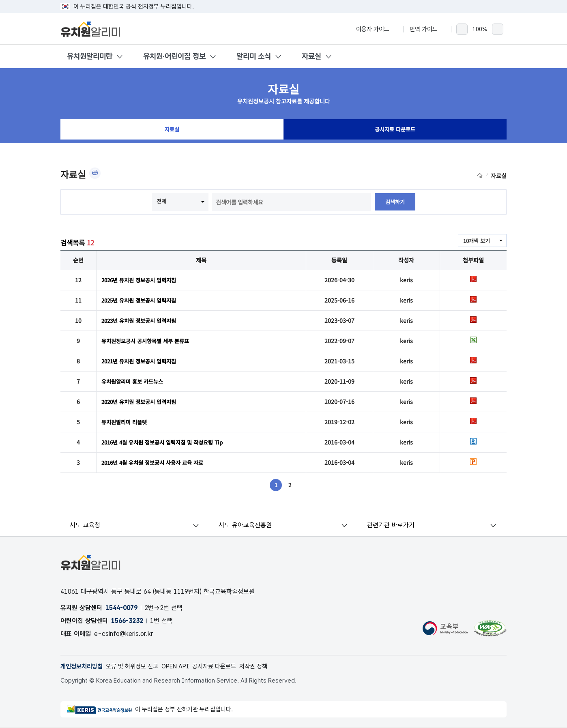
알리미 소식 (254, 56)
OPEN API (185, 667)
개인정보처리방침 (83, 667)
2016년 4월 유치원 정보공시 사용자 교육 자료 (157, 462)
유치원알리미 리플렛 (126, 422)
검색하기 (395, 202)
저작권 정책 (269, 667)
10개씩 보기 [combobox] (475, 241)
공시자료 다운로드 (395, 131)
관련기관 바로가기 (391, 525)
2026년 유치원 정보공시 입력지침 (142, 280)
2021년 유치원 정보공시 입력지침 (142, 361)
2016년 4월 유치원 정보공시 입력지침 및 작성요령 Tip (167, 442)
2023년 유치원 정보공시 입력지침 (142, 320)
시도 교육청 (86, 525)
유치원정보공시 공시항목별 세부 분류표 (149, 341)
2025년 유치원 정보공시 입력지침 (142, 300)
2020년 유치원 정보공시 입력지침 (142, 402)
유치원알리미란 (90, 56)
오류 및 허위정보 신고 (138, 667)
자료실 (311, 56)
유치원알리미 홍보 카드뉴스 (135, 381)
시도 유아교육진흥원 (246, 525)
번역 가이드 (427, 29)
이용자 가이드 (376, 29)
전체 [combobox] (161, 201)
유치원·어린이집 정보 (174, 56)
